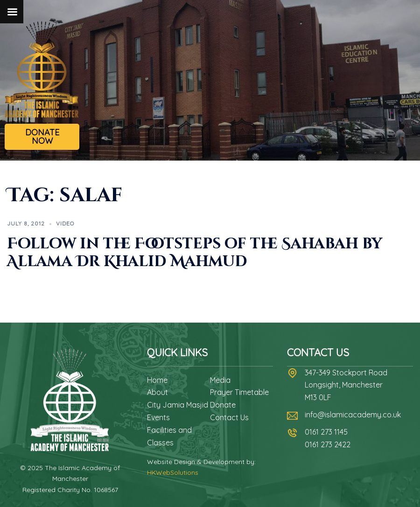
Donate (223, 405)
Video (65, 223)
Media (220, 380)
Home (157, 380)
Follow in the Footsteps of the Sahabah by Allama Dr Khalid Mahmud (195, 253)
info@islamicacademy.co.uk (353, 415)
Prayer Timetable (239, 392)
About (157, 392)
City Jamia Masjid (178, 405)
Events (158, 417)
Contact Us (229, 417)
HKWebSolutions (173, 472)
